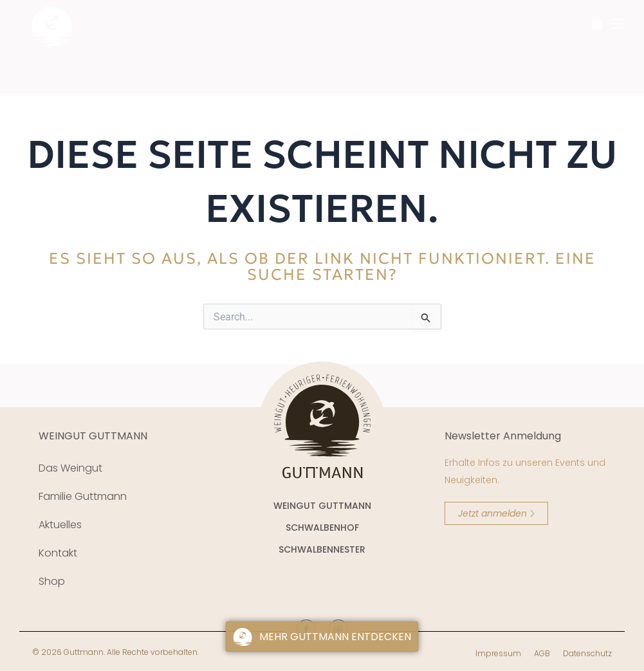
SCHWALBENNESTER (322, 549)
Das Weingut (70, 468)
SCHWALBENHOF (322, 528)
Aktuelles (60, 525)
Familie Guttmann (83, 496)
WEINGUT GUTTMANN (93, 436)
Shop (52, 581)
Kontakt (58, 553)
